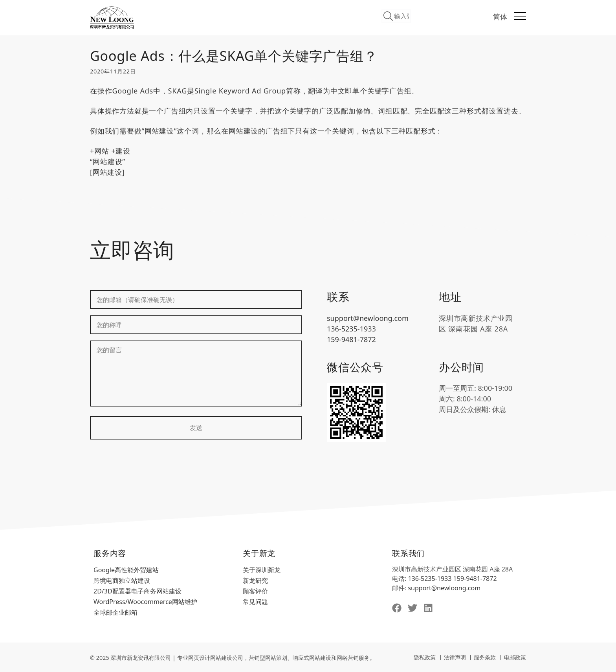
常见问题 (255, 602)
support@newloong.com (368, 318)
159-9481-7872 (351, 339)
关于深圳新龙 (262, 570)
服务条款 (485, 657)
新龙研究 (255, 580)
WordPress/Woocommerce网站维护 (145, 602)
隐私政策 (425, 657)
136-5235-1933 (351, 329)
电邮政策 (515, 657)
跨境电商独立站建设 (122, 580)
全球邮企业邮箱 (115, 612)
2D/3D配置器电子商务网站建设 (137, 591)
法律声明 (455, 657)
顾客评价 (255, 591)
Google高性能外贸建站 (126, 570)
